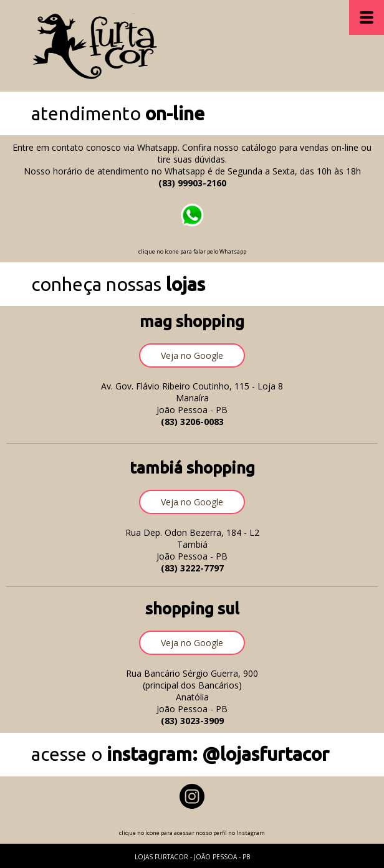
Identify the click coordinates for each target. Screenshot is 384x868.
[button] (192, 355)
